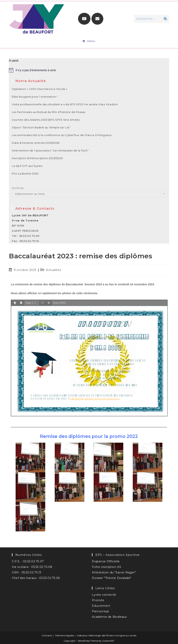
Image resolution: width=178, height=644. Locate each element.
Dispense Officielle (106, 561)
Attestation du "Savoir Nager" (114, 572)
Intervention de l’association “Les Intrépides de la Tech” (50, 150)
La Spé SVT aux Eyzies (27, 166)
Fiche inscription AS (106, 567)
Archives (18, 188)
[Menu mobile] (89, 41)
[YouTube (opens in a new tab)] (84, 19)
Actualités (53, 270)
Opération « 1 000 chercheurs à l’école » (40, 89)
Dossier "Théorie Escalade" (112, 578)
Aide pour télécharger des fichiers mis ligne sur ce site (107, 635)
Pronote (98, 600)
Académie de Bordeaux (109, 617)
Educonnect (101, 606)
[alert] (89, 70)
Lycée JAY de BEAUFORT (30, 215)
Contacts (47, 635)
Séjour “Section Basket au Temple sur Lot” (41, 127)
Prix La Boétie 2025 (25, 174)
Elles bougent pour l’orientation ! (35, 97)
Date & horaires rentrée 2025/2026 (36, 143)
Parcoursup (100, 611)
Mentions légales (64, 635)
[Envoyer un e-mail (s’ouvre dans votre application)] (97, 19)
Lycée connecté (104, 595)
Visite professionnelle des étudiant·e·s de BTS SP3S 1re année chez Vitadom (65, 104)
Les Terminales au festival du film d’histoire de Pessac (49, 112)
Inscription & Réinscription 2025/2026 (37, 158)
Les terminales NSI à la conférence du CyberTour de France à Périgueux (62, 135)
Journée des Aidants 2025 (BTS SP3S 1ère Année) (46, 120)
